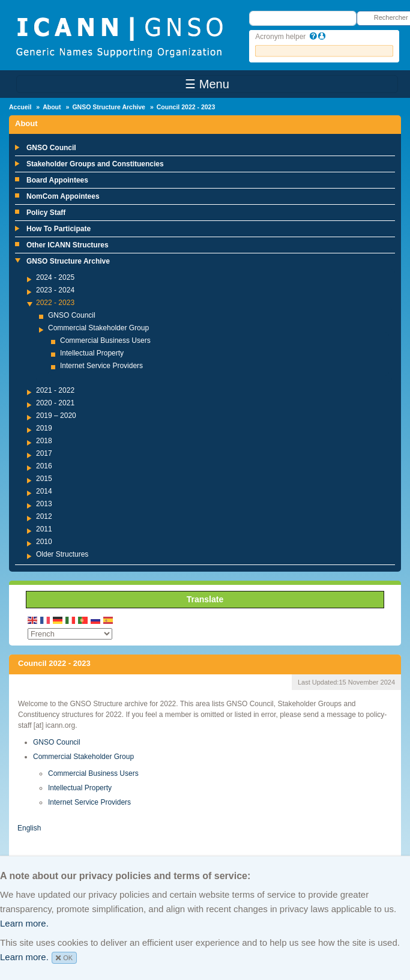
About (52, 107)
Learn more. (24, 923)
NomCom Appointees (63, 196)
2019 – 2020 (56, 416)
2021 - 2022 (55, 390)
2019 (44, 428)
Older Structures (62, 554)
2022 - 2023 (55, 303)
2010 (44, 542)
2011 (44, 529)
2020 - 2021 (55, 403)
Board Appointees (57, 180)
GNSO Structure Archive (109, 107)
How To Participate (59, 229)
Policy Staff (46, 213)
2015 (44, 479)
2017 (44, 453)
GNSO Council (51, 148)
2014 (44, 491)
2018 (44, 441)
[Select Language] (70, 634)
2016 (44, 466)
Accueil (20, 107)
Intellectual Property (92, 353)
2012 (44, 516)
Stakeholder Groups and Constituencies (95, 164)
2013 (44, 504)
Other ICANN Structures (68, 245)
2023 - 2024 (55, 290)
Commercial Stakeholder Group (98, 328)
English (29, 828)
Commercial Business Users (105, 340)
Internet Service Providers (101, 366)
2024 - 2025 (55, 277)
